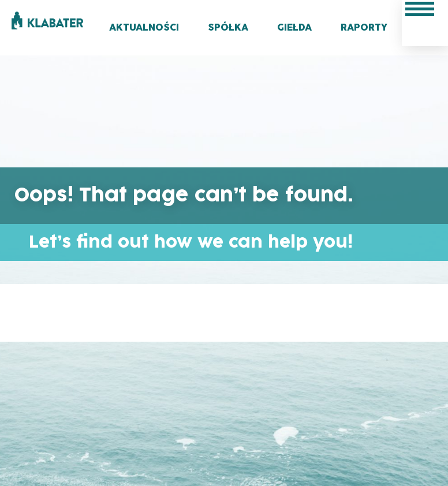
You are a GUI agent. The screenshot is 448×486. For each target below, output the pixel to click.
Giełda (294, 28)
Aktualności (144, 28)
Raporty (364, 28)
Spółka (228, 28)
